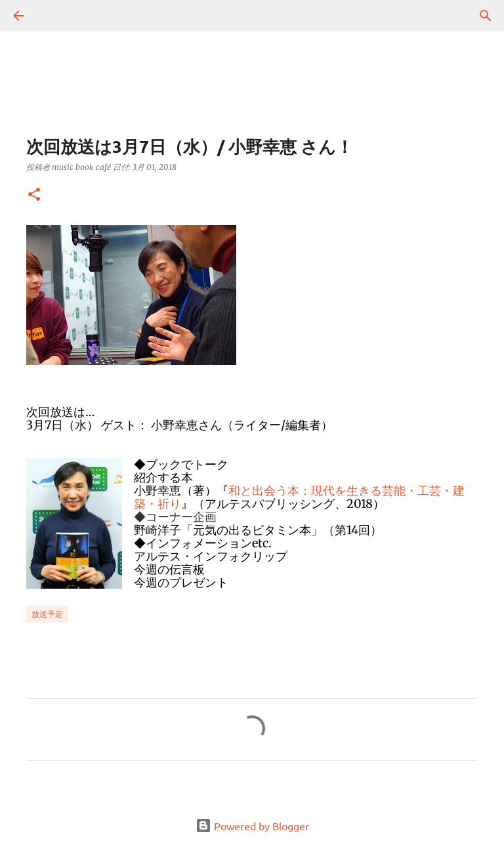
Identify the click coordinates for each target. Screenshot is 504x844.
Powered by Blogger (252, 826)
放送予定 (47, 614)
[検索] (55, 16)
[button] (34, 195)
